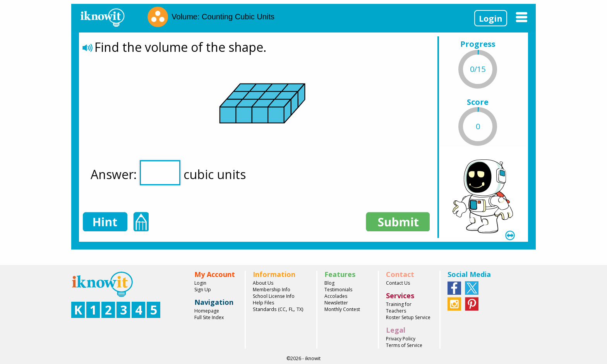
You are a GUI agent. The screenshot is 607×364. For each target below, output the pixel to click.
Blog (329, 283)
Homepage (207, 311)
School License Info (274, 296)
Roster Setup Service (408, 317)
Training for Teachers (399, 308)
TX (299, 309)
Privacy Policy (401, 339)
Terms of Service (404, 345)
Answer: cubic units (168, 173)
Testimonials (338, 290)
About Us (263, 283)
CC (283, 309)
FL (291, 309)
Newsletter (336, 303)
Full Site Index (209, 317)
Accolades (336, 296)
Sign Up (203, 290)
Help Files (263, 303)
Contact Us (398, 283)
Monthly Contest (342, 309)
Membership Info (272, 290)
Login (491, 18)
